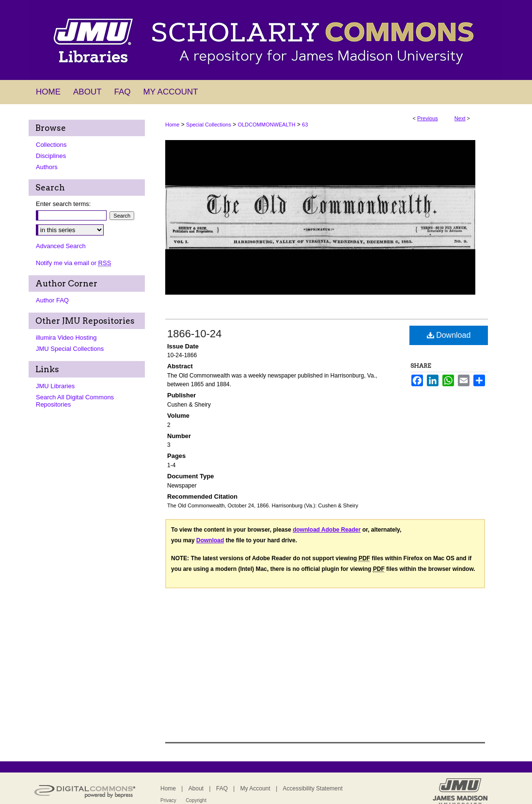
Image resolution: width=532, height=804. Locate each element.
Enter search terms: (63, 204)
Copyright (196, 800)
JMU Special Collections (70, 349)
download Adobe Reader (327, 530)
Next (460, 118)
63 (305, 125)
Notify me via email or (73, 263)
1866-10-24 (195, 334)
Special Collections (209, 125)
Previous (428, 118)
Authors (47, 167)
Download (449, 335)
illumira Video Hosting (66, 338)
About (196, 788)
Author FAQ (52, 300)
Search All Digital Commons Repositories (75, 401)
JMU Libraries (55, 386)
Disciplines (51, 156)
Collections (51, 145)
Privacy (168, 800)
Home (172, 125)
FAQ (222, 788)
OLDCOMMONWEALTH (267, 125)
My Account (255, 788)
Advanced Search (61, 246)
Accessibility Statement (313, 788)
